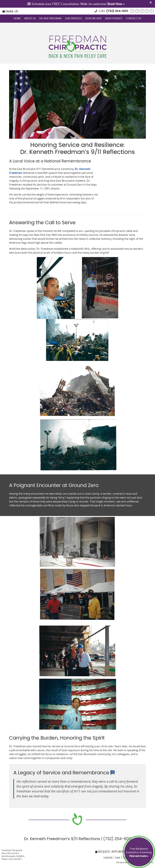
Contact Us (134, 19)
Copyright (108, 857)
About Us (30, 19)
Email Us (10, 12)
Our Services (73, 19)
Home (17, 19)
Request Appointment (113, 852)
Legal (118, 857)
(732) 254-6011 (117, 11)
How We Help (94, 19)
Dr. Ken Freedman (50, 19)
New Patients (114, 19)
